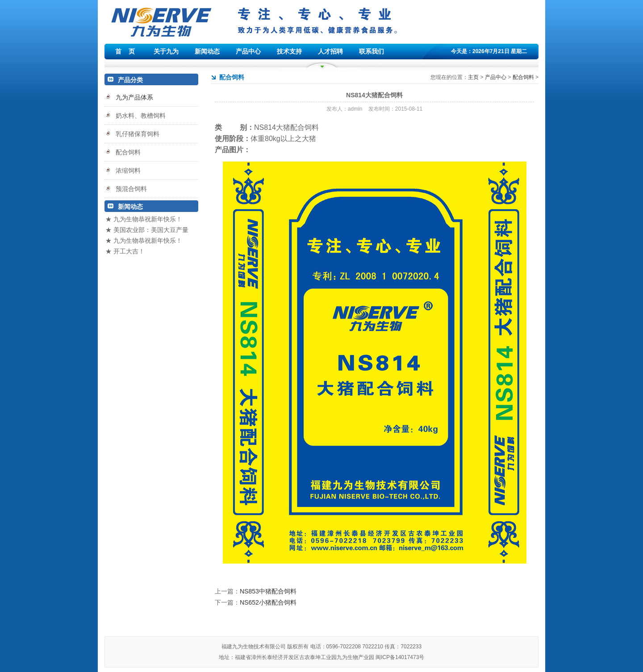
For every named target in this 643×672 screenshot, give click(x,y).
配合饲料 (523, 77)
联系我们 (372, 51)
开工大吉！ (129, 251)
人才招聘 (330, 51)
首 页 (125, 51)
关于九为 (166, 51)
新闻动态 (207, 51)
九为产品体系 (134, 97)
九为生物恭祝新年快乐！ (148, 219)
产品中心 (248, 51)
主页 (473, 77)
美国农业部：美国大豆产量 (151, 230)
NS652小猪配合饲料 (268, 602)
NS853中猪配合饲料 (268, 591)
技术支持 (289, 51)
